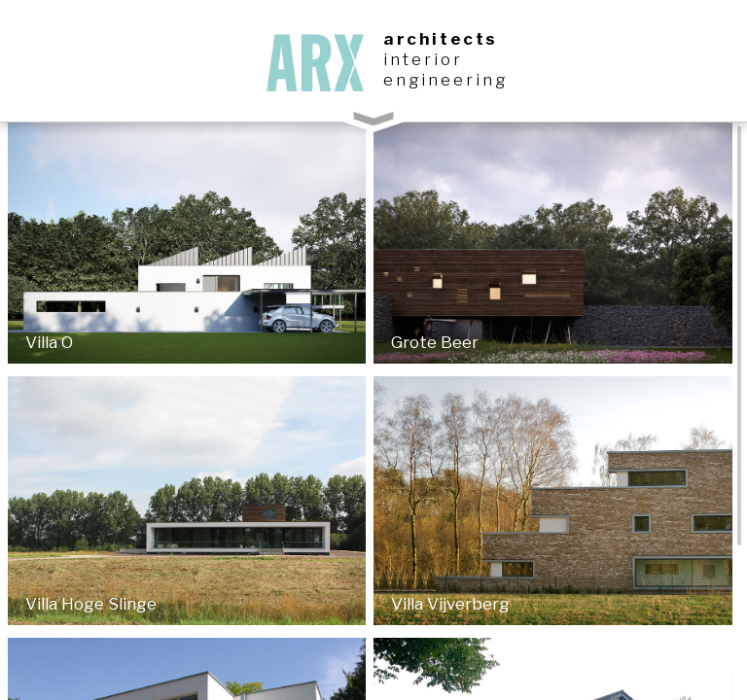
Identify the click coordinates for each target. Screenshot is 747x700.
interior (423, 59)
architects (441, 39)
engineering (445, 80)
